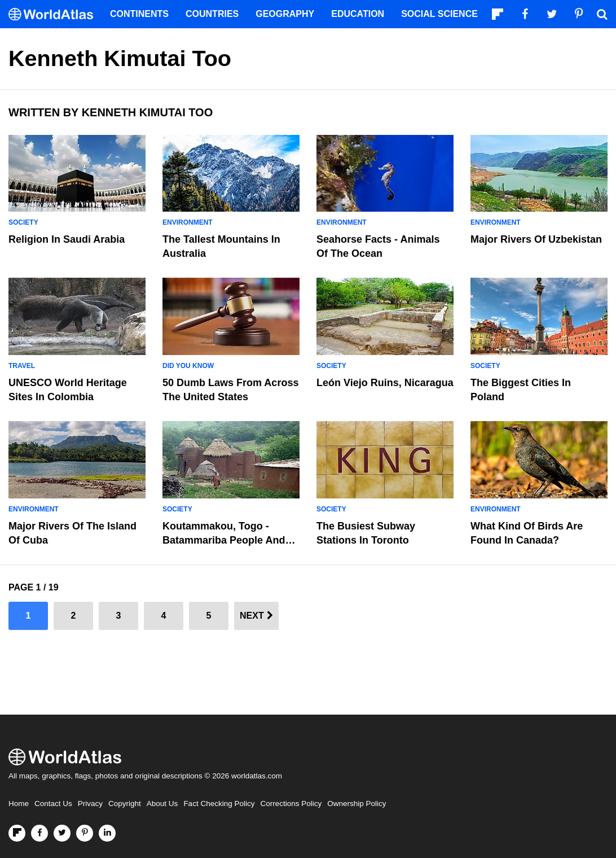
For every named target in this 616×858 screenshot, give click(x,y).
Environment (188, 222)
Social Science (439, 14)
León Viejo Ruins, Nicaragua (385, 383)
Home (19, 804)
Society (23, 222)
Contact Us (53, 804)
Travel (22, 366)
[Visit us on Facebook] (39, 833)
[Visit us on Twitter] (62, 833)
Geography (285, 14)
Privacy (90, 804)
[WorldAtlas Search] (602, 14)
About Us (162, 804)
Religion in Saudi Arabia (67, 239)
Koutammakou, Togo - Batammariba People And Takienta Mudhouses (224, 540)
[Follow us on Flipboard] (17, 833)
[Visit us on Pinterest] (85, 833)
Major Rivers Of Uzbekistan (536, 239)
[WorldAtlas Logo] (55, 14)
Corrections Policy (291, 804)
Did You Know (188, 366)
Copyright (125, 804)
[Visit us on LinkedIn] (107, 833)
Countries (212, 14)
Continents (139, 14)
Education (358, 14)
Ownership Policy (357, 804)
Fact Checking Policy (219, 804)
